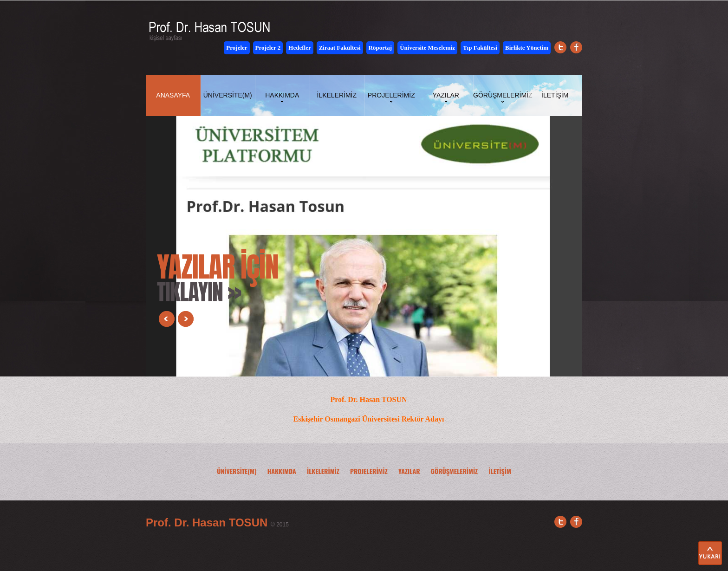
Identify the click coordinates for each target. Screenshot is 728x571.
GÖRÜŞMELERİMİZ (454, 471)
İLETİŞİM (500, 471)
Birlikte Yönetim (527, 48)
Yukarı (710, 553)
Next (186, 319)
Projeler (237, 48)
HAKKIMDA (282, 471)
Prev (167, 319)
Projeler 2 (268, 48)
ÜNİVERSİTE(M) (237, 471)
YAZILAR (409, 471)
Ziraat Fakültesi (340, 48)
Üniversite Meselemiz (427, 48)
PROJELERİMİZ (369, 471)
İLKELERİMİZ (323, 471)
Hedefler (299, 48)
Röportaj (380, 48)
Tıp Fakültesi (480, 48)
